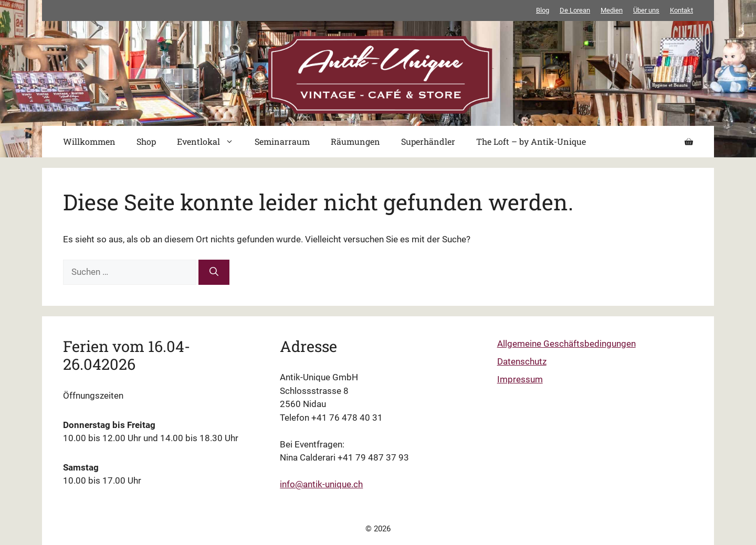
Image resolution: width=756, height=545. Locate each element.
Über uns (646, 10)
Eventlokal (211, 142)
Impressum (520, 379)
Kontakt (681, 10)
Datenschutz (522, 361)
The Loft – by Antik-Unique (531, 141)
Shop (146, 141)
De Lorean (575, 10)
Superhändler (428, 141)
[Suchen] (214, 272)
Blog (543, 10)
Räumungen (355, 141)
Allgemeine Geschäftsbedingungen (566, 344)
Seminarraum (282, 141)
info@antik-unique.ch (321, 484)
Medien (612, 10)
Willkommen (89, 141)
